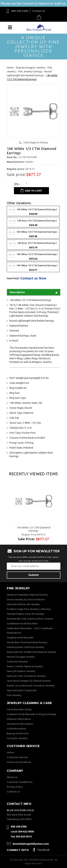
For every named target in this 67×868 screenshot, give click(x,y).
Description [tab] (34, 292)
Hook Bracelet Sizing (19, 709)
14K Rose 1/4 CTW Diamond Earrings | (33, 222)
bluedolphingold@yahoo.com (31, 844)
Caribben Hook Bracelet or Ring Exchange (31, 714)
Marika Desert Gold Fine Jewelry (26, 647)
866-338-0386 (20, 11)
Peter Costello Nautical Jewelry (25, 666)
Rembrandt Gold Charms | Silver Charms (30, 619)
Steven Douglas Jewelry (21, 657)
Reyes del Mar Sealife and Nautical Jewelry (32, 652)
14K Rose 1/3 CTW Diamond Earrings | (33, 245)
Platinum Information (19, 719)
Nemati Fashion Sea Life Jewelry (25, 614)
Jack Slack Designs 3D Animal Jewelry (29, 681)
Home (10, 752)
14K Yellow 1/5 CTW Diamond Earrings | (33, 267)
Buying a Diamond (18, 733)
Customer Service (17, 757)
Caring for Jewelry (17, 738)
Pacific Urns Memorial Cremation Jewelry (31, 686)
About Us (12, 777)
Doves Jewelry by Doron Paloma (26, 599)
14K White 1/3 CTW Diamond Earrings (34, 529)
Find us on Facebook (19, 762)
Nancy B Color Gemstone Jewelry (26, 676)
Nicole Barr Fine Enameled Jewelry (27, 642)
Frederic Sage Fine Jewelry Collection (29, 609)
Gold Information (17, 729)
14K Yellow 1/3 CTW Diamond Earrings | (33, 256)
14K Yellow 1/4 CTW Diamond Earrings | (33, 233)
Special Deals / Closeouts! (22, 690)
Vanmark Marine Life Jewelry (23, 604)
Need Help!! (13, 278)
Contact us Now (33, 278)
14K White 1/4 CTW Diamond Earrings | (33, 211)
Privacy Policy (15, 787)
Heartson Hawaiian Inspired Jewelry (27, 595)
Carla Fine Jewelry (17, 661)
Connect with (18, 850)
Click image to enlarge (36, 142)
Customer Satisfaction (20, 782)
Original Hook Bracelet (20, 637)
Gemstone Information (20, 724)
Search (31, 17)
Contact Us (38, 11)
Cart (40, 17)
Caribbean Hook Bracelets (22, 623)
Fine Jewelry (14, 695)
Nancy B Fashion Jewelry (21, 671)
